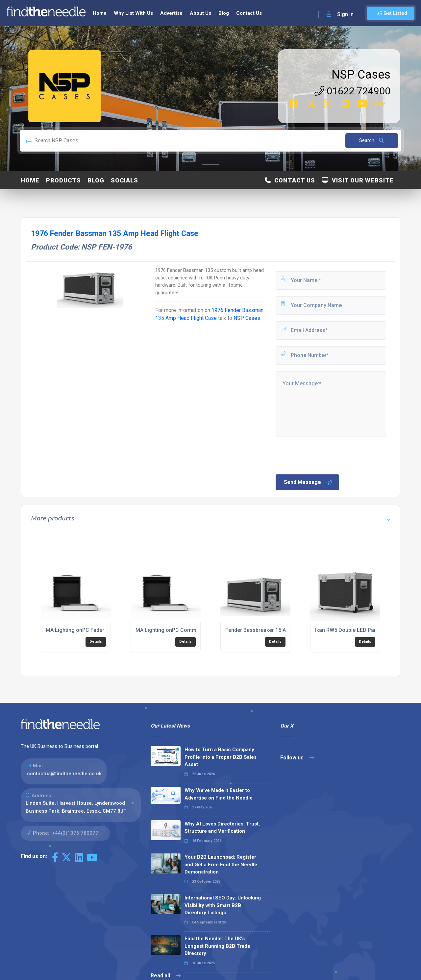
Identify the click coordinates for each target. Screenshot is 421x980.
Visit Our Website (358, 180)
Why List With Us (133, 13)
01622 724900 (352, 91)
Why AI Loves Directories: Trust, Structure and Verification (222, 828)
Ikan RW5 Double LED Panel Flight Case (362, 630)
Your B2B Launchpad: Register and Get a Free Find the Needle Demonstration (221, 864)
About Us (200, 13)
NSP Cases (361, 75)
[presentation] (325, 455)
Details (96, 642)
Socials (124, 180)
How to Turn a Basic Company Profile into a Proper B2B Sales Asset (221, 757)
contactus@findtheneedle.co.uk (64, 774)
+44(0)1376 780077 (75, 833)
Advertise (171, 13)
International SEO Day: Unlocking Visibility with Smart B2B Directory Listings (223, 905)
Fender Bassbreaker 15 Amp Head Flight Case (281, 630)
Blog (224, 13)
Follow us (297, 758)
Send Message (308, 482)
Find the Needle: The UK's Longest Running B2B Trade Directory (217, 946)
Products (63, 180)
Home (100, 13)
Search (371, 140)
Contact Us (249, 13)
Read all (166, 976)
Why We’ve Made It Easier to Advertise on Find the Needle (219, 794)
